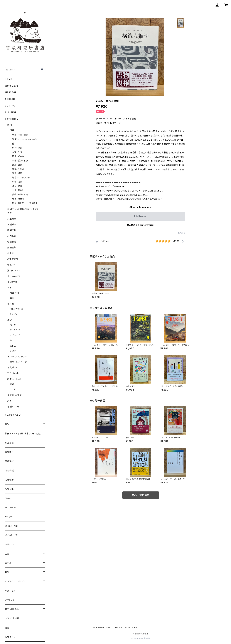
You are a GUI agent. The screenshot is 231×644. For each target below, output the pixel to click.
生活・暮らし (18, 190)
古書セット (15, 293)
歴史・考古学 (18, 156)
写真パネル (13, 367)
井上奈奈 (12, 219)
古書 (10, 288)
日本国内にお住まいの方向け (141, 225)
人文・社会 (17, 152)
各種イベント (13, 407)
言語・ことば (18, 169)
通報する (181, 233)
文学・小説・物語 (20, 135)
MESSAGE (11, 92)
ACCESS (10, 99)
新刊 (10, 125)
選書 (10, 401)
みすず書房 (13, 259)
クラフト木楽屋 (15, 395)
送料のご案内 (11, 86)
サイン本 (11, 265)
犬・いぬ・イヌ (14, 276)
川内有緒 (12, 236)
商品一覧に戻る (141, 495)
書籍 (12, 384)
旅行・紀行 (17, 148)
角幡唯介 (12, 224)
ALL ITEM (10, 112)
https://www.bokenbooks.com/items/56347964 (122, 195)
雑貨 (10, 320)
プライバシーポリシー (101, 628)
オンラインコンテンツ (17, 357)
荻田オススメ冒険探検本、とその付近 (23, 433)
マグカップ (15, 335)
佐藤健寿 (12, 242)
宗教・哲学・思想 (20, 161)
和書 (12, 130)
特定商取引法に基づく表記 (126, 628)
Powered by (141, 638)
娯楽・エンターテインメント (25, 203)
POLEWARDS (17, 309)
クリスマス (12, 282)
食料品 (13, 346)
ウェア (13, 389)
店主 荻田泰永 (14, 379)
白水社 (11, 253)
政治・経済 (17, 173)
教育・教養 (17, 186)
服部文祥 (12, 230)
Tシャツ (13, 314)
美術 (12, 298)
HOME (8, 79)
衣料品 (11, 304)
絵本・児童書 (18, 199)
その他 (13, 351)
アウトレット (13, 373)
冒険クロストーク (18, 362)
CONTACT (11, 106)
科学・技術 (17, 182)
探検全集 (12, 247)
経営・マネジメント (21, 177)
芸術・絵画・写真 (20, 194)
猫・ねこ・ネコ (14, 270)
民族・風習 (17, 165)
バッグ (13, 325)
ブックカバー (16, 330)
